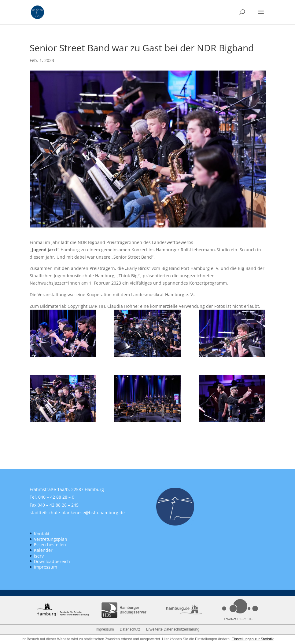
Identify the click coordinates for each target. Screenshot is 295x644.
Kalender (43, 550)
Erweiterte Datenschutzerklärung (173, 629)
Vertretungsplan (51, 539)
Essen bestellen (50, 545)
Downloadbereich (52, 561)
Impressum (46, 567)
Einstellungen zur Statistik (253, 639)
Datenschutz (130, 629)
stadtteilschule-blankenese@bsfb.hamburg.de (77, 513)
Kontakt (42, 534)
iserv (39, 556)
